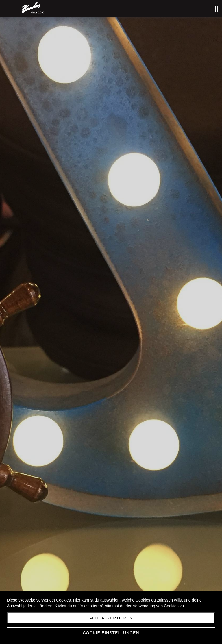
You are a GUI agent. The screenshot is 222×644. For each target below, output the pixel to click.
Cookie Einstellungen (111, 633)
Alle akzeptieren (111, 618)
